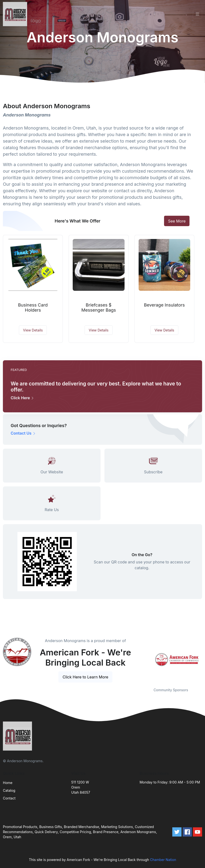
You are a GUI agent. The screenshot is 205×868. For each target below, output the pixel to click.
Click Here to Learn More (85, 677)
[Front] (16, 14)
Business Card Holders (33, 308)
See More (177, 221)
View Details (33, 330)
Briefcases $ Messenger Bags (99, 308)
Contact (9, 798)
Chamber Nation (163, 860)
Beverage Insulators (164, 305)
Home (8, 783)
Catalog (9, 790)
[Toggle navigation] (197, 14)
